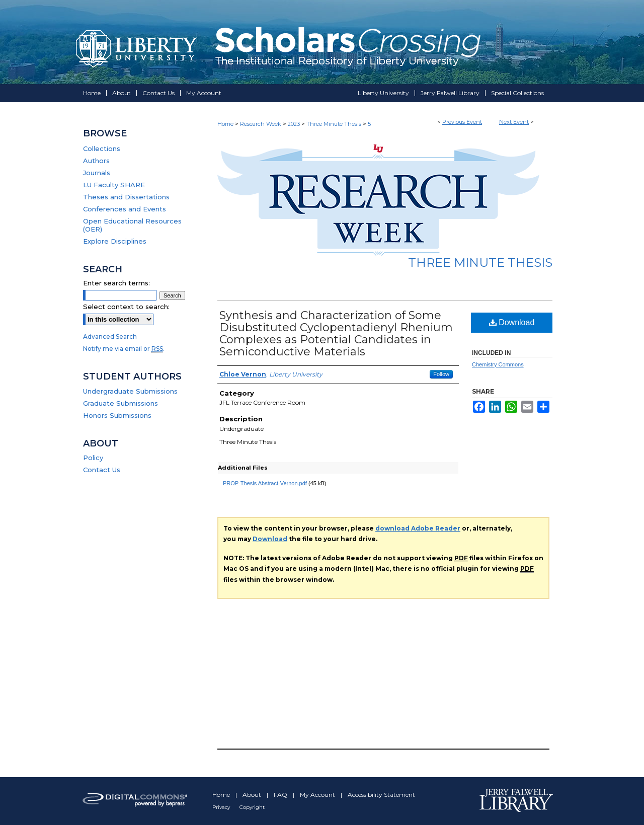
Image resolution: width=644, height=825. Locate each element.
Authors (96, 161)
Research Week (261, 124)
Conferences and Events (125, 209)
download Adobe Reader (418, 528)
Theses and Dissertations (126, 197)
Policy (93, 458)
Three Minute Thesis (335, 124)
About (253, 795)
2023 (295, 124)
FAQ (281, 795)
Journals (97, 173)
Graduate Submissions (120, 403)
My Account (318, 795)
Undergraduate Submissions (130, 391)
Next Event (514, 122)
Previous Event (462, 122)
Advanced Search (110, 336)
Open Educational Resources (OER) (132, 225)
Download (512, 322)
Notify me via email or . (124, 349)
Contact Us (102, 470)
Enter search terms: (116, 283)
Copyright (252, 807)
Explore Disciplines (115, 241)
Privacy (222, 807)
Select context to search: (126, 307)
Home (225, 124)
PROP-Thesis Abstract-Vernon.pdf (265, 483)
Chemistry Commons (498, 364)
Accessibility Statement (381, 795)
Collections (102, 148)
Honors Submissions (117, 415)
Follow (441, 374)
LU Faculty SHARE (114, 185)
